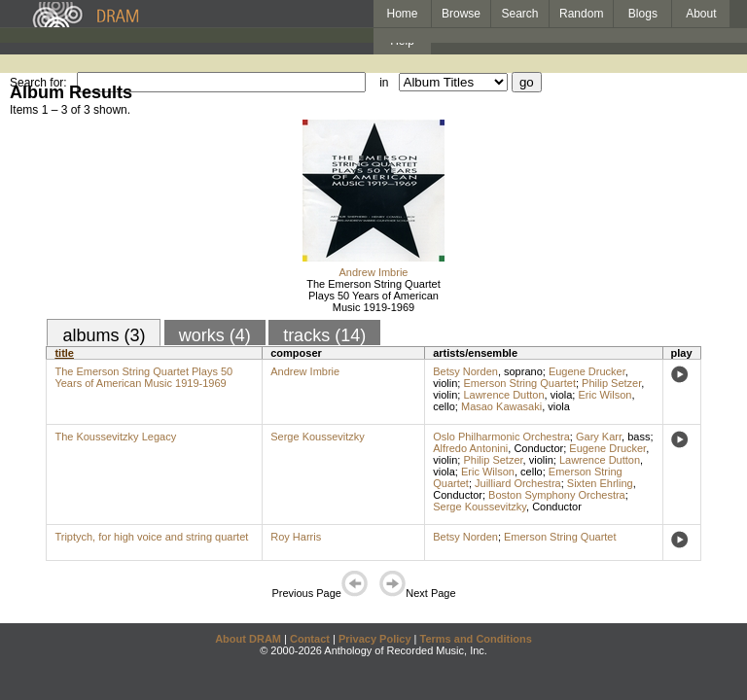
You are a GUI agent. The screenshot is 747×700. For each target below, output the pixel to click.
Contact (310, 639)
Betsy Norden (465, 371)
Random (581, 14)
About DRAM (248, 639)
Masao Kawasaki (501, 406)
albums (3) (104, 335)
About (701, 14)
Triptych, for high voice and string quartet (151, 537)
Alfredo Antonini (470, 448)
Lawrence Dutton (503, 395)
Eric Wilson (605, 395)
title (64, 353)
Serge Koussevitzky (318, 437)
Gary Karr (599, 437)
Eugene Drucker (587, 371)
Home (402, 14)
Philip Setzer (611, 383)
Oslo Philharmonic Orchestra (501, 437)
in (384, 83)
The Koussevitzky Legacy (115, 437)
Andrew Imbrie (374, 272)
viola (562, 395)
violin (445, 383)
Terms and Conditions (476, 639)
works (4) (215, 335)
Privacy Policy (375, 639)
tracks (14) (324, 335)
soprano (523, 371)
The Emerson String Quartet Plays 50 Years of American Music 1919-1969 (373, 296)
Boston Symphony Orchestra (557, 495)
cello (444, 406)
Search (520, 14)
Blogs (643, 14)
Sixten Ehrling (600, 483)
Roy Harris (296, 537)
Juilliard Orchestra (518, 483)
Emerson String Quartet (519, 383)
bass (639, 437)
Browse (461, 14)
